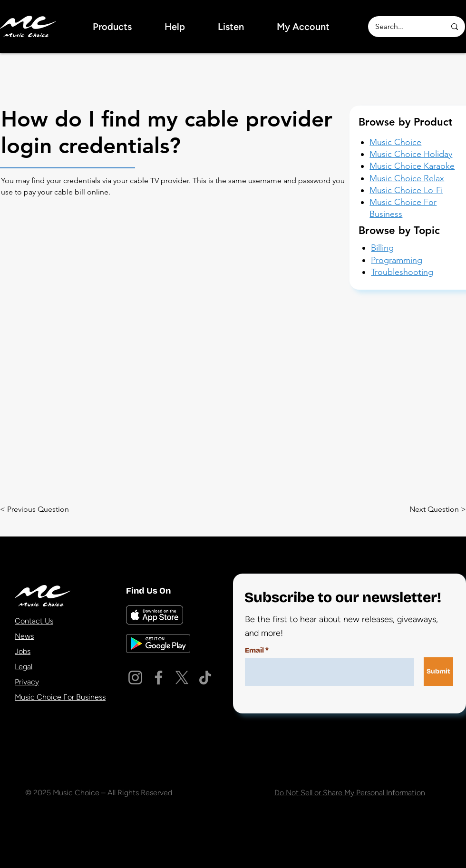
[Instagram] (135, 678)
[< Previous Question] (37, 509)
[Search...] (403, 27)
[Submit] (438, 672)
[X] (182, 678)
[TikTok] (205, 678)
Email (254, 650)
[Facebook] (159, 678)
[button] (112, 27)
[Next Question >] (426, 509)
